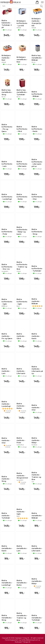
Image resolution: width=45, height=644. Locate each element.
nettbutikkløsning (27, 640)
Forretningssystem (12, 640)
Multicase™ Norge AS (23, 642)
